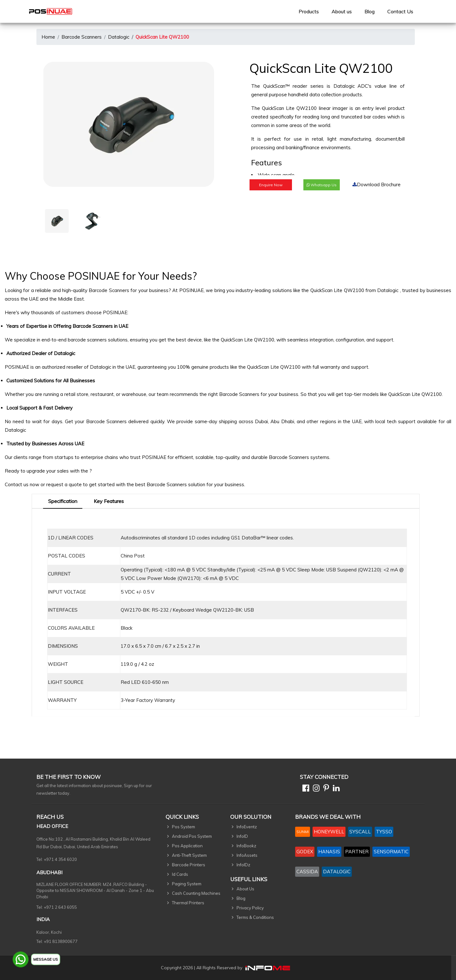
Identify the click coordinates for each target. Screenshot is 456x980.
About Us (245, 889)
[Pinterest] (325, 789)
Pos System (184, 827)
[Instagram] (315, 789)
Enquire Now (271, 185)
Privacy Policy (250, 908)
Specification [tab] (63, 501)
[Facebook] (304, 789)
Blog (370, 11)
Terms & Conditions (255, 917)
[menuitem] (309, 11)
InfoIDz (243, 865)
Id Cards (180, 874)
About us (342, 11)
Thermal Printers (188, 903)
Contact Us (400, 11)
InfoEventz (247, 827)
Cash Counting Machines (196, 893)
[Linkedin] (335, 789)
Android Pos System (192, 836)
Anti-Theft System (189, 855)
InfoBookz (246, 846)
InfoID (242, 836)
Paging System (187, 884)
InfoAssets (247, 855)
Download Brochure (377, 185)
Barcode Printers (189, 865)
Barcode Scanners (82, 37)
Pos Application (187, 846)
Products (309, 11)
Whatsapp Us (322, 185)
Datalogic (119, 37)
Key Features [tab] (109, 501)
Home (48, 37)
